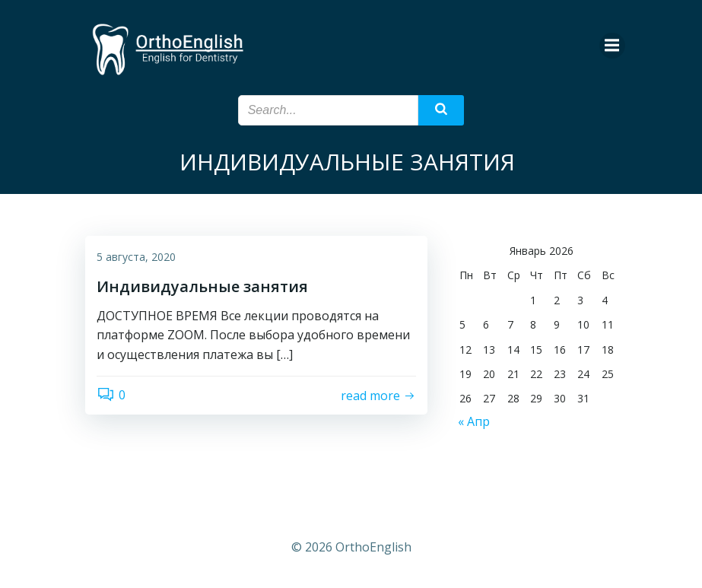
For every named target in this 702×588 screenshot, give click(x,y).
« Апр (474, 421)
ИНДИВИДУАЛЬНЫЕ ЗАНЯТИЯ (347, 162)
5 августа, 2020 (136, 257)
